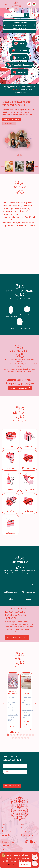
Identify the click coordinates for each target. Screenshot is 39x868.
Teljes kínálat (9, 123)
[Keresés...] (14, 15)
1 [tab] (8, 735)
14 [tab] (25, 738)
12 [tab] (19, 738)
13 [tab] (22, 738)
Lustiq (6, 835)
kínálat (4, 824)
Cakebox (7, 832)
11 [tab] (16, 738)
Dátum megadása (20, 388)
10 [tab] (13, 738)
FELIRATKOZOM (12, 786)
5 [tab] (21, 735)
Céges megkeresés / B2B (17, 637)
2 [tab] (11, 735)
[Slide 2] (21, 155)
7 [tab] (27, 735)
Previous (2, 167)
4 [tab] (17, 735)
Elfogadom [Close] (25, 865)
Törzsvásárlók (15, 89)
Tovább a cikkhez (13, 729)
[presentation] (20, 779)
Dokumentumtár (28, 835)
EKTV (4, 849)
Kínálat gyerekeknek (12, 119)
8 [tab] (30, 735)
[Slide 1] (20, 81)
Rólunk (24, 828)
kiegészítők (6, 828)
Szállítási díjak (27, 832)
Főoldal (24, 824)
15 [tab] (28, 738)
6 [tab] (24, 735)
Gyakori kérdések (8, 842)
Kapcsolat (6, 846)
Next (37, 167)
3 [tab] (14, 735)
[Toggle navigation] (6, 4)
